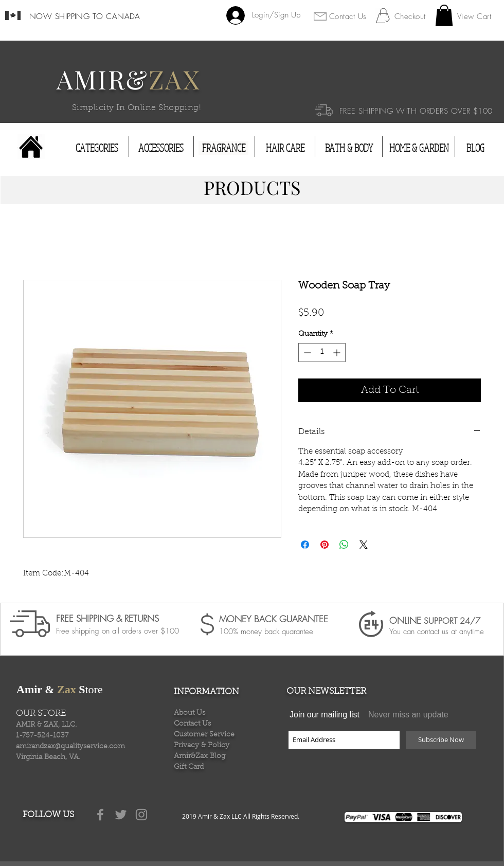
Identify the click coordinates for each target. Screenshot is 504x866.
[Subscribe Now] (441, 740)
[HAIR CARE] (285, 148)
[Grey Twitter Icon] (121, 815)
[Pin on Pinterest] (325, 545)
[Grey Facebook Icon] (100, 815)
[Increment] (338, 353)
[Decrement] (306, 353)
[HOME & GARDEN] (419, 148)
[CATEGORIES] (97, 148)
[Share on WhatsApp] (344, 545)
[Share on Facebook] (305, 545)
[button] (444, 15)
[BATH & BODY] (349, 148)
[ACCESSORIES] (161, 148)
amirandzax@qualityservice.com (70, 747)
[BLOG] (475, 148)
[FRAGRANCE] (223, 148)
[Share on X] (364, 545)
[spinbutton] (322, 353)
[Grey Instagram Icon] (141, 815)
